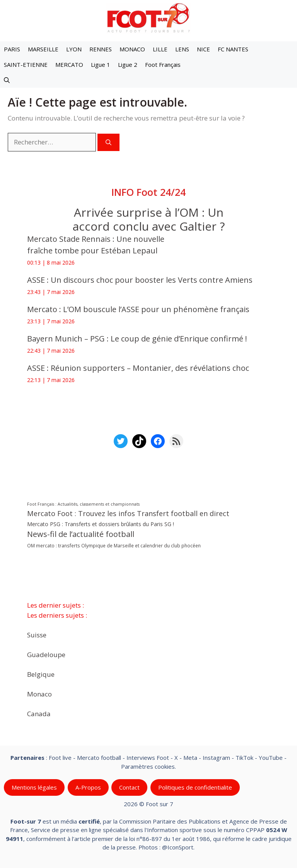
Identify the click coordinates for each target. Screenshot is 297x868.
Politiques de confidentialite (195, 787)
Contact (129, 787)
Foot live (60, 758)
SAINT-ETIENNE (26, 65)
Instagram (216, 758)
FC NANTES (233, 49)
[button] (7, 80)
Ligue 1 (101, 65)
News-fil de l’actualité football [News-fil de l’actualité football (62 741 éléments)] (81, 534)
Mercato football (99, 758)
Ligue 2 (128, 65)
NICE (203, 49)
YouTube (271, 758)
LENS (182, 49)
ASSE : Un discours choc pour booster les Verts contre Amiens (140, 280)
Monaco (39, 694)
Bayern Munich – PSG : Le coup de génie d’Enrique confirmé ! (137, 339)
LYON (74, 49)
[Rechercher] (108, 142)
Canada (39, 713)
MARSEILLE (43, 49)
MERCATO (69, 65)
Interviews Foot (148, 758)
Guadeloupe (46, 654)
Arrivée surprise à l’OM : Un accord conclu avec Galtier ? (149, 219)
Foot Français (163, 65)
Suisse (37, 634)
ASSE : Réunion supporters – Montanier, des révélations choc (138, 368)
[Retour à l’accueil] (148, 18)
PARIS (12, 49)
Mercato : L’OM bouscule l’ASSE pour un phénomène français (138, 309)
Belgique (41, 674)
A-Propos (88, 787)
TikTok (244, 758)
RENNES (101, 49)
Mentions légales (34, 787)
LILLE (160, 49)
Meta (190, 758)
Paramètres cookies (148, 766)
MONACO (132, 49)
